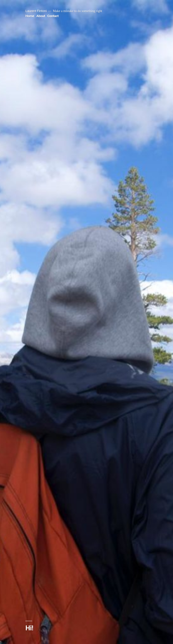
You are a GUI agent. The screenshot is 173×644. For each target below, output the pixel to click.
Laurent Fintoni (36, 11)
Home (30, 16)
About (41, 16)
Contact (53, 16)
